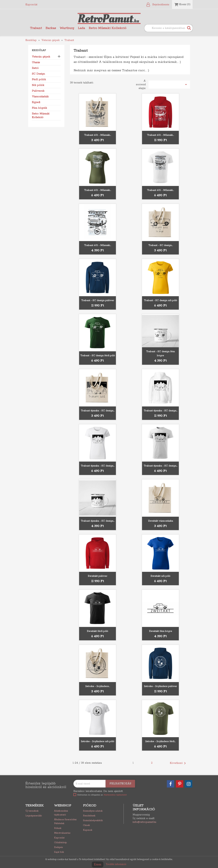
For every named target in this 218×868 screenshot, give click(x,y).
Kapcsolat (31, 5)
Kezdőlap (39, 50)
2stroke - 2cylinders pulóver (160, 686)
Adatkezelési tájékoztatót (115, 795)
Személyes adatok (93, 811)
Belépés (58, 847)
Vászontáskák (40, 97)
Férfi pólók (39, 80)
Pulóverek (38, 91)
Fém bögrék (39, 108)
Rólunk (58, 828)
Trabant (36, 28)
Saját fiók (59, 852)
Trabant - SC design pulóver (98, 301)
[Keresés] (169, 28)
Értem (98, 864)
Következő (178, 763)
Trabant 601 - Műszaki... (98, 135)
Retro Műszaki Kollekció (108, 28)
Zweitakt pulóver (98, 576)
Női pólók (38, 85)
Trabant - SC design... (161, 245)
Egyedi (36, 102)
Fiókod (90, 806)
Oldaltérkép (60, 843)
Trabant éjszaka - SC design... (98, 411)
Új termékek (32, 811)
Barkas (51, 28)
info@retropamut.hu (144, 822)
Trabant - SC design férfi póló (98, 356)
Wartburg (67, 28)
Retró (35, 68)
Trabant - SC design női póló (161, 301)
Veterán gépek (41, 57)
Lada (81, 28)
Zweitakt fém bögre (161, 631)
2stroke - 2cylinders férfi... (160, 741)
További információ (116, 864)
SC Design (38, 74)
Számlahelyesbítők (93, 821)
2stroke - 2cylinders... (98, 686)
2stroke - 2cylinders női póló (98, 741)
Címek (86, 825)
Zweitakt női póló (160, 576)
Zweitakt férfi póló (98, 631)
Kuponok (88, 830)
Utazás (36, 62)
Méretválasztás (62, 833)
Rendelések (89, 816)
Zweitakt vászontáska (161, 521)
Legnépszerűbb (34, 816)
